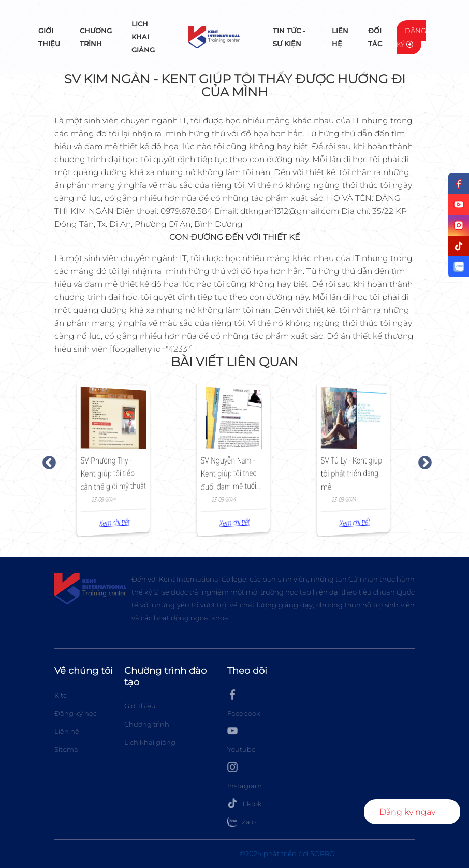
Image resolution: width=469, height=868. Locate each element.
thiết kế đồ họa (150, 146)
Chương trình (96, 37)
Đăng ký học (76, 713)
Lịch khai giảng (143, 37)
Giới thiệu (49, 37)
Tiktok (245, 803)
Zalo (241, 821)
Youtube (241, 740)
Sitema (66, 749)
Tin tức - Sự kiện (289, 37)
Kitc (61, 695)
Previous (47, 460)
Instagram (245, 776)
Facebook (244, 703)
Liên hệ (340, 37)
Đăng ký (411, 37)
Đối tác (375, 37)
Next (422, 460)
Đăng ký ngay (407, 812)
